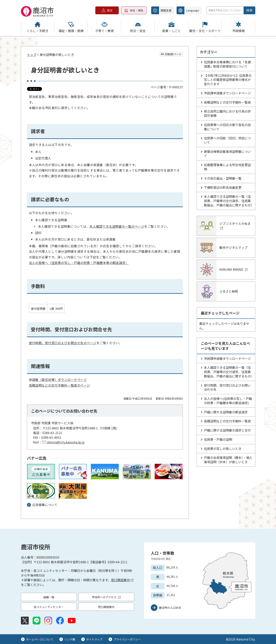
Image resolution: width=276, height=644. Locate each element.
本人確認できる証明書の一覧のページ (117, 226)
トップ (32, 55)
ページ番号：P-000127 (167, 87)
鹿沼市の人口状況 (170, 608)
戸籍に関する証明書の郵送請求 (226, 412)
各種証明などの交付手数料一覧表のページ (59, 385)
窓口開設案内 (122, 580)
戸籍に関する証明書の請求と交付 (227, 430)
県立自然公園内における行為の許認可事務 (227, 113)
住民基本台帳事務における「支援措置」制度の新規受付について (227, 64)
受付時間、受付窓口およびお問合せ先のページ (63, 343)
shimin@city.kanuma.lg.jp (66, 442)
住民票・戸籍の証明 (218, 439)
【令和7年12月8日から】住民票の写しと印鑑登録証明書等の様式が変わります (228, 80)
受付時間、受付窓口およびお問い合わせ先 (227, 387)
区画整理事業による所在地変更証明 (227, 167)
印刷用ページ (173, 54)
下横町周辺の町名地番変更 (223, 187)
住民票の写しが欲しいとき (223, 449)
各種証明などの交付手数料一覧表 (227, 102)
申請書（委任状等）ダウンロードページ (58, 380)
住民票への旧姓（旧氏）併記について (227, 140)
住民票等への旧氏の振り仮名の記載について (227, 127)
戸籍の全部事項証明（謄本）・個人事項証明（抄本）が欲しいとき (228, 460)
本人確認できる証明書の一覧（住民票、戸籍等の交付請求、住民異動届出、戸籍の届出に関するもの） (229, 201)
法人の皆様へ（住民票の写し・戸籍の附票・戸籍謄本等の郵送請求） (79, 263)
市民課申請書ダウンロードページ (227, 93)
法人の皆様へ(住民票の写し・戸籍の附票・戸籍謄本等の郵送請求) (228, 401)
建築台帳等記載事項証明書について (227, 154)
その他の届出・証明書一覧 (223, 178)
